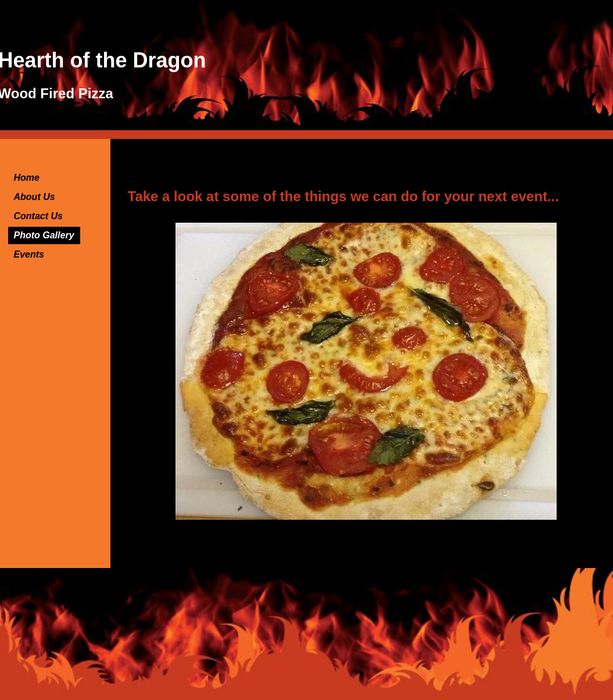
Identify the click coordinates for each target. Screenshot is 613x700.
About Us (35, 197)
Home (27, 178)
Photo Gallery (44, 235)
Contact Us (38, 216)
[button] (366, 371)
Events (29, 254)
